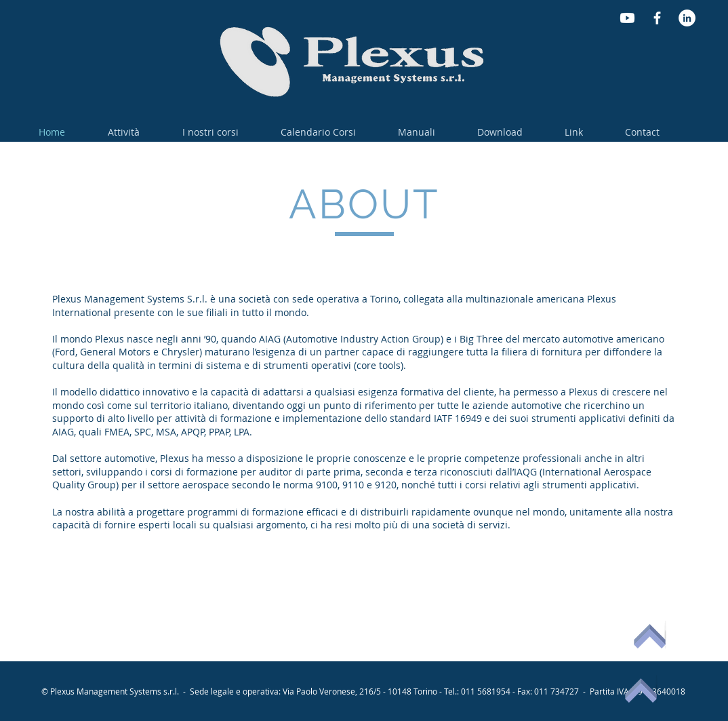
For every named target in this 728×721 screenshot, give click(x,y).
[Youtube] (627, 18)
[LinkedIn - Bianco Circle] (687, 18)
